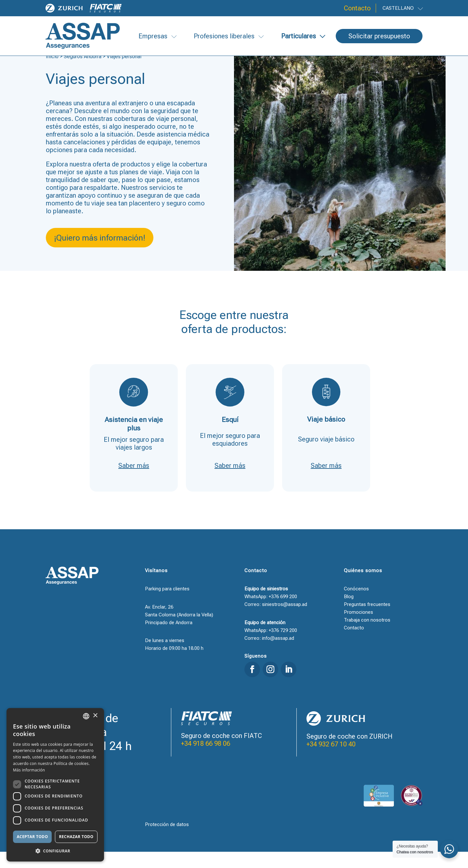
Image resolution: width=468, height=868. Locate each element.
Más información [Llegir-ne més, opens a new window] (29, 770)
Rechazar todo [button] (76, 837)
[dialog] (55, 785)
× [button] (95, 716)
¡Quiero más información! (100, 254)
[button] (55, 851)
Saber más (134, 482)
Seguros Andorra (83, 73)
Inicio (52, 73)
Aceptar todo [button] (32, 837)
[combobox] (86, 716)
